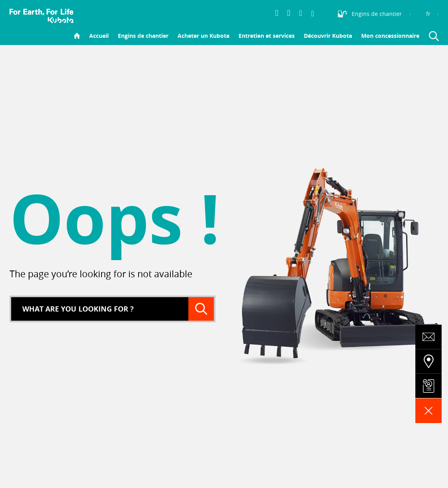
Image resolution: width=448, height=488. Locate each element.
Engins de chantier (143, 36)
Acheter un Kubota (203, 36)
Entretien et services (267, 36)
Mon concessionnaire (390, 36)
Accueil (99, 36)
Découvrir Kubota (328, 36)
